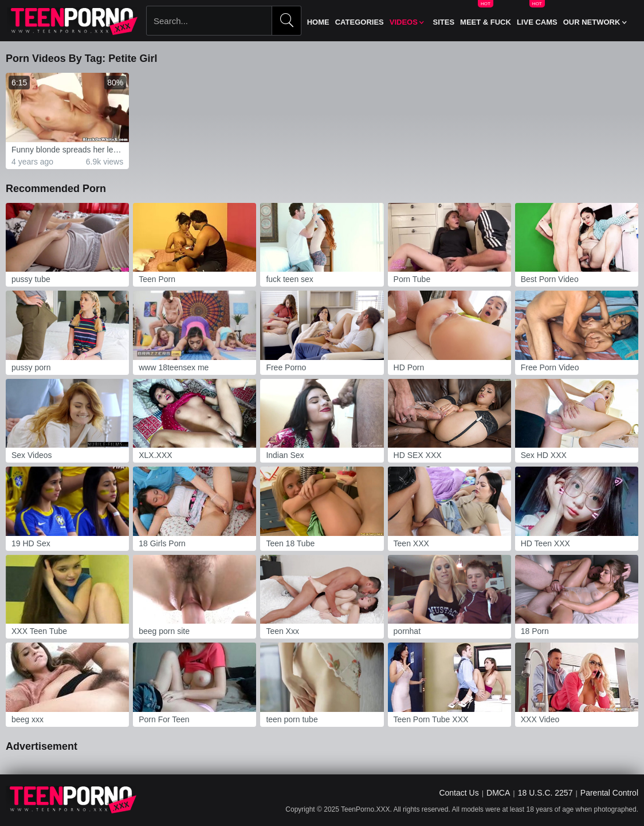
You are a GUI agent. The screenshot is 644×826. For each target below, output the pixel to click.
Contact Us (459, 793)
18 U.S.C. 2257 (545, 793)
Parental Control (609, 793)
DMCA (498, 793)
